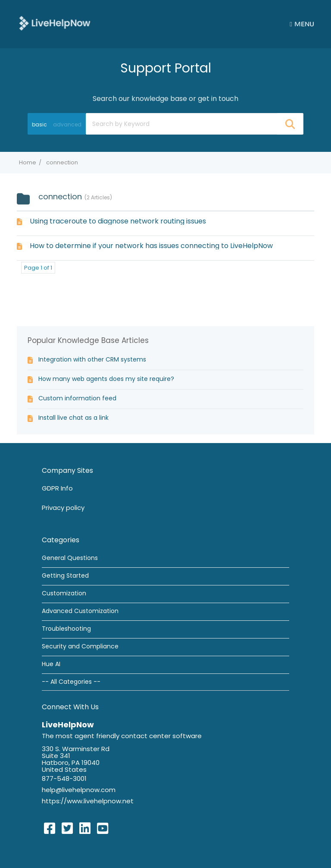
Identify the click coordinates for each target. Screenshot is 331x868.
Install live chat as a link (73, 418)
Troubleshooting (66, 629)
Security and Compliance (80, 646)
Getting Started (65, 576)
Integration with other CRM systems (92, 359)
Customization (64, 593)
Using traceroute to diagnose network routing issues (118, 221)
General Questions (70, 558)
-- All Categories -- (71, 682)
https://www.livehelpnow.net (88, 801)
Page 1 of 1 (38, 268)
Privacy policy (63, 508)
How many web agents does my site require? (106, 379)
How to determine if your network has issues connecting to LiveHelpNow (151, 246)
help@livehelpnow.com (79, 790)
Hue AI (51, 664)
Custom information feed (77, 398)
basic (39, 124)
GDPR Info (57, 488)
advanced (67, 124)
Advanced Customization (80, 611)
